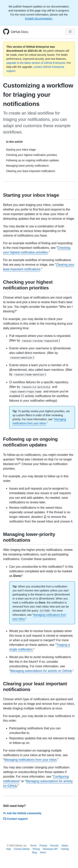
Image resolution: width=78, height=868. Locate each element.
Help (9, 849)
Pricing (36, 849)
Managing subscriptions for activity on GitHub (41, 671)
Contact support (15, 819)
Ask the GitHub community (22, 813)
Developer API (50, 849)
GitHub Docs (19, 32)
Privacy (43, 846)
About (43, 852)
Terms (33, 846)
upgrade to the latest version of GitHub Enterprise (36, 63)
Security (54, 846)
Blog (34, 852)
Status (65, 846)
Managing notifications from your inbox (30, 760)
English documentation (39, 19)
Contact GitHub (22, 849)
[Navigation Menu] (70, 32)
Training (65, 849)
